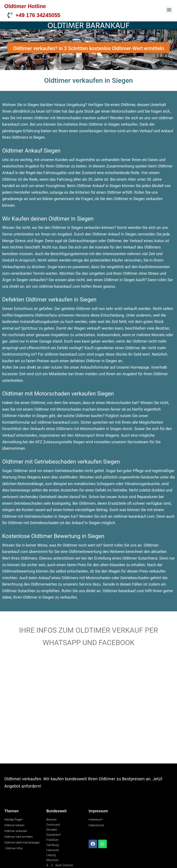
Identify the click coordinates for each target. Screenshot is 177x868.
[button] (169, 10)
